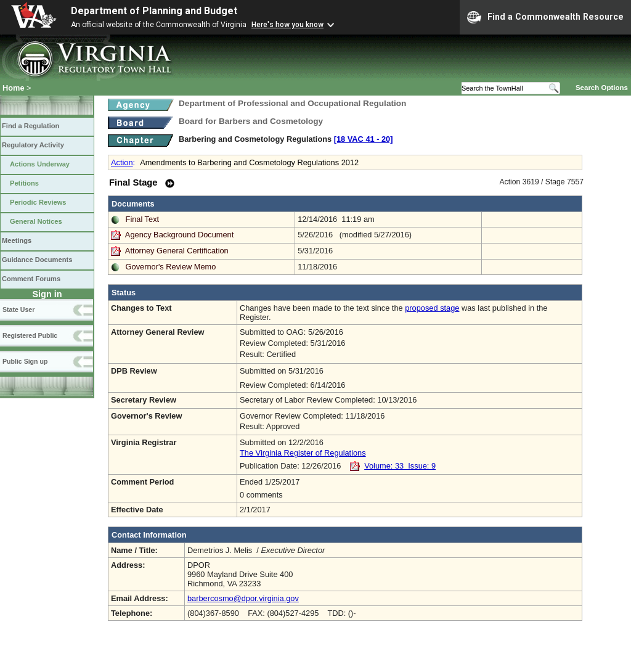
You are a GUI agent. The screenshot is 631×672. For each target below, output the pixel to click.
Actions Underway (40, 164)
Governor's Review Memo (171, 267)
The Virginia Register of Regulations (303, 453)
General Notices (36, 221)
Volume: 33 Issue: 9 (400, 466)
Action (122, 162)
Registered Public (30, 335)
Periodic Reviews (38, 202)
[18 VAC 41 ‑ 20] (364, 139)
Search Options (602, 88)
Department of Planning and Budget (154, 11)
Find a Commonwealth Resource (545, 17)
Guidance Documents (37, 260)
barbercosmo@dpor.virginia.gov (243, 598)
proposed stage (432, 308)
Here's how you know (287, 25)
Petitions (24, 183)
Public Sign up (25, 361)
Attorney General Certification (177, 251)
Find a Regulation (31, 126)
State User (18, 309)
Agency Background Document (179, 235)
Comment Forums (31, 279)
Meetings (17, 240)
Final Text (143, 219)
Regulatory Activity (33, 145)
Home (14, 88)
